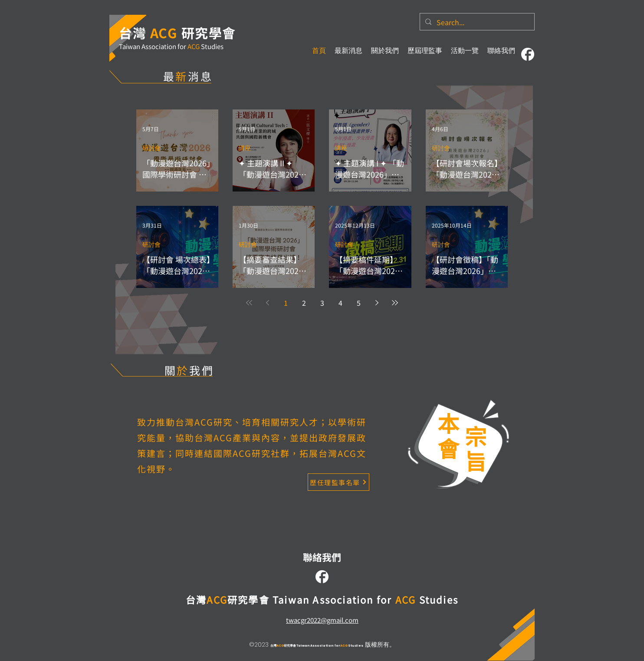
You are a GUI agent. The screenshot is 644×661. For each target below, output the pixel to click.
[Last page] (395, 303)
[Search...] (476, 22)
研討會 (151, 148)
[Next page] (377, 303)
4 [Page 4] (340, 303)
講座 (245, 148)
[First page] (249, 303)
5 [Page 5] (359, 303)
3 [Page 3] (322, 303)
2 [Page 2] (304, 303)
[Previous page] (267, 303)
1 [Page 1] (286, 303)
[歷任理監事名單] (338, 482)
